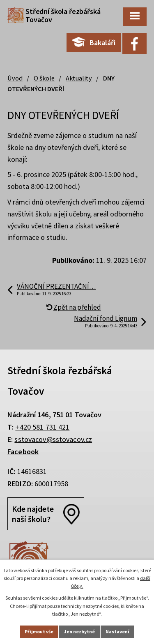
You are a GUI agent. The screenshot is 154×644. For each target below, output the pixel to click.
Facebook (23, 452)
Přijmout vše (39, 631)
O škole (44, 78)
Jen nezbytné (79, 631)
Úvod (15, 78)
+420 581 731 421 (42, 427)
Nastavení (117, 631)
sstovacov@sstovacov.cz (53, 439)
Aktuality (79, 78)
